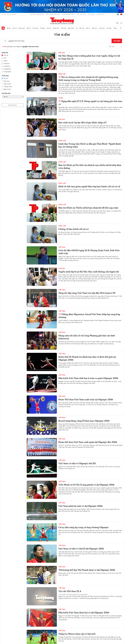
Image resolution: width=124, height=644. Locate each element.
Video (115, 28)
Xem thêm (121, 28)
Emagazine (7, 69)
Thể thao (63, 28)
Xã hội (9, 28)
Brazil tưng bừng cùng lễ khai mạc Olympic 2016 (84, 421)
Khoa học (102, 28)
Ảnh (5, 58)
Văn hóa (82, 28)
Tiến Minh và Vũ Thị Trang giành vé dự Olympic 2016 (86, 485)
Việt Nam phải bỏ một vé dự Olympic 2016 (80, 506)
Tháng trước (8, 86)
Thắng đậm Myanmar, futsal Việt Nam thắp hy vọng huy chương (89, 316)
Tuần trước (7, 84)
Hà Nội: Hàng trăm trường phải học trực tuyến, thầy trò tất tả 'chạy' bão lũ (89, 57)
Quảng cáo (100, 14)
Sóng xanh (22, 28)
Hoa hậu (109, 28)
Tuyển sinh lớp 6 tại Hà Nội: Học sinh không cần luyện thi (89, 272)
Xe (77, 28)
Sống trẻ (62, 74)
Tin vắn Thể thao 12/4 (70, 591)
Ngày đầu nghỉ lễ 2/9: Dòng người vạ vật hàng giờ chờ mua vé (90, 103)
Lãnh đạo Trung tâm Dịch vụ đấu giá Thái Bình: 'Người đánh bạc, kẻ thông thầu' (90, 145)
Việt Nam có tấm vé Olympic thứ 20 (77, 463)
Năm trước (7, 89)
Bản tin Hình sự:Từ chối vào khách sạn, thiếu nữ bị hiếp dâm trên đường (90, 167)
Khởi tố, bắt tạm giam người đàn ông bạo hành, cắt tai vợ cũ (89, 186)
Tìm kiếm (62, 35)
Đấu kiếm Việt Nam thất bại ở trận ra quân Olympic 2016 (88, 378)
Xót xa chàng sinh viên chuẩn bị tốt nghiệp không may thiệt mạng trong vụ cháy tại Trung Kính (88, 78)
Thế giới (42, 28)
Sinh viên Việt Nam (68, 14)
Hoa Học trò (81, 14)
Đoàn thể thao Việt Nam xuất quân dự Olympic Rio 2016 (88, 442)
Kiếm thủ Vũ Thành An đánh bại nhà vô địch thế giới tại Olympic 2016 (87, 358)
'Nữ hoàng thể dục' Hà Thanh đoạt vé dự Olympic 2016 (87, 570)
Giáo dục (95, 28)
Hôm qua (7, 81)
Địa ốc (29, 28)
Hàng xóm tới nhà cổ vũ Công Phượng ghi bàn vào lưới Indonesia (87, 337)
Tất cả (6, 55)
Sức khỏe (35, 28)
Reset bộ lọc (13, 105)
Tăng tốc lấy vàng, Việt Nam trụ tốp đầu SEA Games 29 (87, 293)
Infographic (7, 72)
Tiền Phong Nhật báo (53, 14)
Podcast (7, 63)
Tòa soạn (91, 14)
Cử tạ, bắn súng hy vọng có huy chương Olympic (84, 527)
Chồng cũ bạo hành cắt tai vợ (73, 229)
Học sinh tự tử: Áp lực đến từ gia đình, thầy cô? (83, 122)
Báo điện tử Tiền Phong (62, 21)
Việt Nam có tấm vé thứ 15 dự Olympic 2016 (81, 549)
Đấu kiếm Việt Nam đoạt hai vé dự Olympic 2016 (84, 613)
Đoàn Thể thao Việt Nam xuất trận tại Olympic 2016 (86, 399)
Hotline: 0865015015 (37, 14)
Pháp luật (56, 28)
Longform (7, 66)
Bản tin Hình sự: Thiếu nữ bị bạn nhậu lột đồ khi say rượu (88, 208)
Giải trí (88, 28)
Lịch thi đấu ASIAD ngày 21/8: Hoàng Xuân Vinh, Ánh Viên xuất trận (89, 252)
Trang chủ (3, 28)
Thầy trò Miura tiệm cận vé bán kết (77, 634)
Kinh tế (15, 28)
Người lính (71, 28)
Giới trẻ (49, 28)
